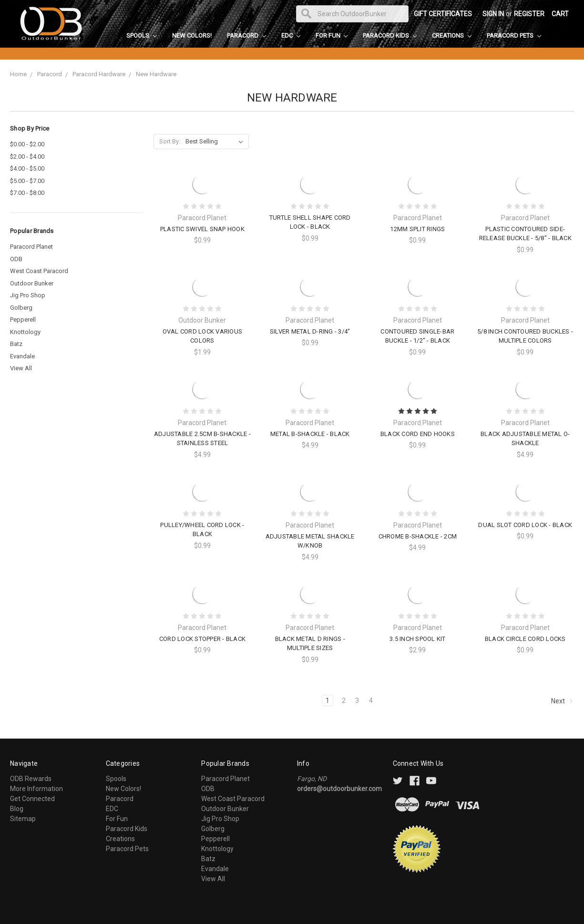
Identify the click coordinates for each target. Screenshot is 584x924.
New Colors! (192, 36)
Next (562, 701)
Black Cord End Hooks (418, 434)
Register (529, 14)
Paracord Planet (31, 247)
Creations (452, 36)
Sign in (493, 14)
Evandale (22, 356)
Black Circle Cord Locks (525, 639)
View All (21, 368)
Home (18, 74)
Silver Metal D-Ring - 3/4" (310, 331)
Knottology (25, 332)
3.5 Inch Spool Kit (418, 639)
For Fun (332, 36)
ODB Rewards (31, 779)
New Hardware (156, 74)
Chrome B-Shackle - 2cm (418, 536)
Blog (17, 809)
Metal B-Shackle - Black (310, 434)
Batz (16, 344)
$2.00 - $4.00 (27, 157)
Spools (142, 36)
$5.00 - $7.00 (27, 181)
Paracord (246, 36)
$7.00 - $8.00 (27, 193)
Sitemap (23, 819)
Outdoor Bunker (32, 283)
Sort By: (170, 141)
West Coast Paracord (39, 271)
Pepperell (23, 320)
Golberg (21, 308)
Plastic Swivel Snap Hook (202, 229)
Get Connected (32, 799)
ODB (16, 259)
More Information (36, 789)
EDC (291, 36)
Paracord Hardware (99, 74)
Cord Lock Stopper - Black (202, 639)
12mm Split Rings (417, 229)
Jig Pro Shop (28, 295)
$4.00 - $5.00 (27, 168)
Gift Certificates (443, 14)
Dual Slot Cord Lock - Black (525, 525)
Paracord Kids (390, 36)
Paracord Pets (514, 36)
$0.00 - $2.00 (27, 144)
